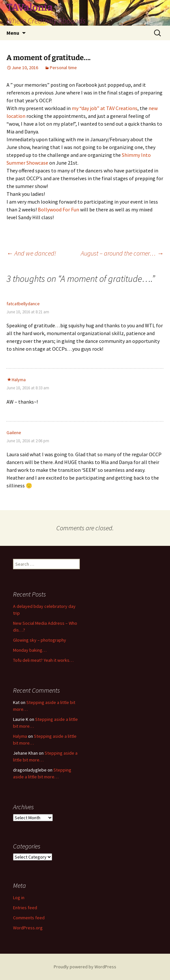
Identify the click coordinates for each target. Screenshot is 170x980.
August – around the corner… (122, 253)
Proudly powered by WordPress (85, 967)
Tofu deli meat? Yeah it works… (43, 660)
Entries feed (25, 908)
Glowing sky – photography (40, 640)
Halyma (19, 380)
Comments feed (29, 918)
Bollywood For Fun (59, 209)
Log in (19, 898)
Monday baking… (30, 650)
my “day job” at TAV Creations (105, 108)
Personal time (63, 68)
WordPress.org (28, 928)
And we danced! (32, 253)
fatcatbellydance (23, 304)
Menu (13, 33)
